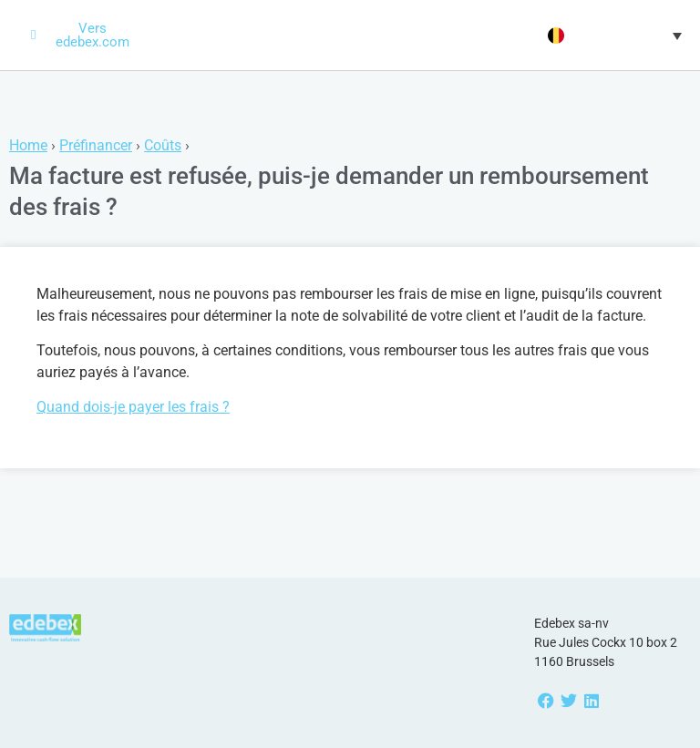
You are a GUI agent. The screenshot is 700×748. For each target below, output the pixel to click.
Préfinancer (96, 145)
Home (28, 145)
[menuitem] (612, 36)
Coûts (163, 145)
